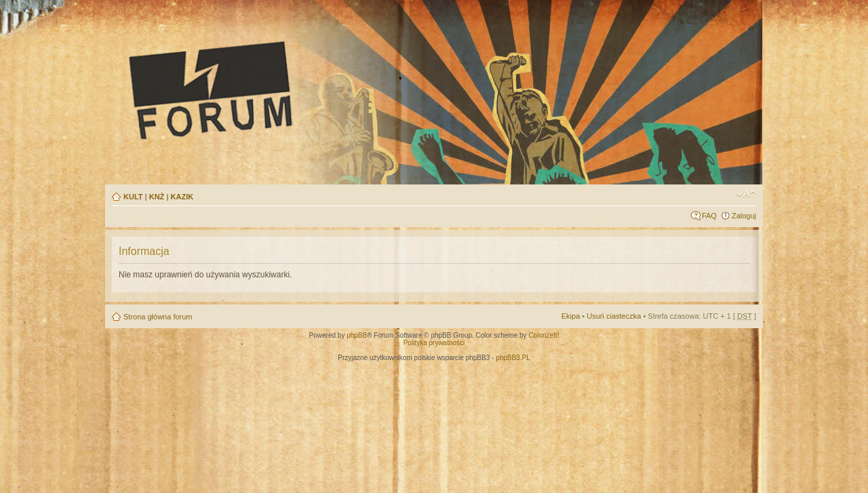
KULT (133, 197)
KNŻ (157, 197)
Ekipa (571, 316)
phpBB (357, 335)
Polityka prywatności (434, 343)
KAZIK (182, 197)
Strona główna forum (158, 317)
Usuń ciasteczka (614, 316)
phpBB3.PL (513, 358)
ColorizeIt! (544, 335)
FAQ (709, 216)
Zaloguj (744, 216)
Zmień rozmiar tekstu (746, 194)
